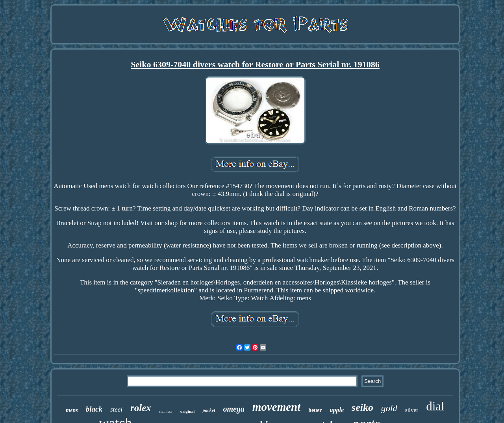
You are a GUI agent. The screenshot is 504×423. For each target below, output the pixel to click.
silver (412, 410)
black (94, 409)
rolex (141, 408)
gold (389, 408)
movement (276, 407)
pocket (209, 410)
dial (435, 406)
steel (116, 409)
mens (72, 410)
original (188, 411)
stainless (166, 411)
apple (337, 410)
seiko (362, 407)
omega (233, 409)
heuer (315, 410)
